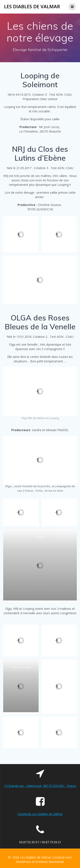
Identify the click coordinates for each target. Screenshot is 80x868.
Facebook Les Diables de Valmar (40, 814)
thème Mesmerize (51, 862)
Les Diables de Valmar (32, 7)
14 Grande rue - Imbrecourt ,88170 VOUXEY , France (40, 786)
